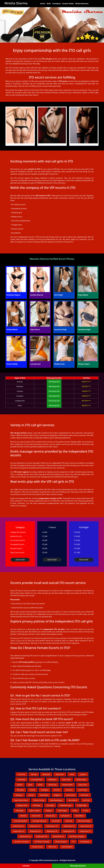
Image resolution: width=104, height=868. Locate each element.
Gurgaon (83, 774)
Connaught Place (37, 780)
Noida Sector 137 (52, 826)
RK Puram (69, 790)
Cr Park (86, 811)
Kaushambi (56, 821)
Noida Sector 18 (19, 831)
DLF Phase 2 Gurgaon (42, 842)
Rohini (40, 785)
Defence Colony (39, 800)
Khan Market (73, 800)
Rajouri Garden (35, 811)
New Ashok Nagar (84, 821)
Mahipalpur (52, 780)
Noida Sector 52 (25, 836)
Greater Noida (68, 4)
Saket (30, 785)
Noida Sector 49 (86, 826)
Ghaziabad (21, 780)
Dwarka (20, 785)
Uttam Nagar (62, 811)
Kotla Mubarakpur (56, 800)
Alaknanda (46, 774)
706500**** (86, 386)
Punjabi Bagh (82, 805)
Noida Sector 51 (85, 831)
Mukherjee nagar (66, 805)
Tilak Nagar (20, 811)
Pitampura (19, 795)
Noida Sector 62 (52, 831)
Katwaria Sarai (22, 805)
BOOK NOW (20, 560)
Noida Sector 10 (35, 826)
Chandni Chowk (37, 847)
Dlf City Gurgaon (61, 842)
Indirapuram (65, 816)
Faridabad (56, 4)
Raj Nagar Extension (39, 821)
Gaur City (69, 821)
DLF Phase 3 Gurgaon (22, 842)
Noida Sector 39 (69, 826)
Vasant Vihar (36, 816)
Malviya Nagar (81, 780)
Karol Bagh (50, 805)
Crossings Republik (20, 821)
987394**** (86, 401)
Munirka (23, 816)
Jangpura (57, 795)
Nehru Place (66, 780)
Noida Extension (82, 4)
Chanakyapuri (85, 842)
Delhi (49, 4)
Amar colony (70, 795)
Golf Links (86, 800)
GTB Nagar (37, 805)
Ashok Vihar (60, 774)
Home (43, 4)
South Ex (57, 790)
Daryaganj (44, 790)
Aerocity (34, 774)
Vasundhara (80, 816)
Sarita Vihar (85, 795)
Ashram (31, 795)
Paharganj (20, 790)
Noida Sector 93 (18, 826)
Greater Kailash (67, 785)
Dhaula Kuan (51, 816)
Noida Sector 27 (35, 831)
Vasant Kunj (52, 785)
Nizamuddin (44, 795)
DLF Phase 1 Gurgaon (77, 836)
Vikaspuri (49, 811)
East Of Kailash (67, 847)
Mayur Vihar (83, 785)
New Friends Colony (21, 800)
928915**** (86, 382)
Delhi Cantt (52, 847)
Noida (72, 774)
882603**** (86, 406)
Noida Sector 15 (58, 836)
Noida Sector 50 (69, 831)
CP (73, 842)
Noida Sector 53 (42, 836)
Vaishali (32, 790)
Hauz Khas (22, 774)
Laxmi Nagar (83, 790)
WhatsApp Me (54, 382)
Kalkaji (75, 811)
